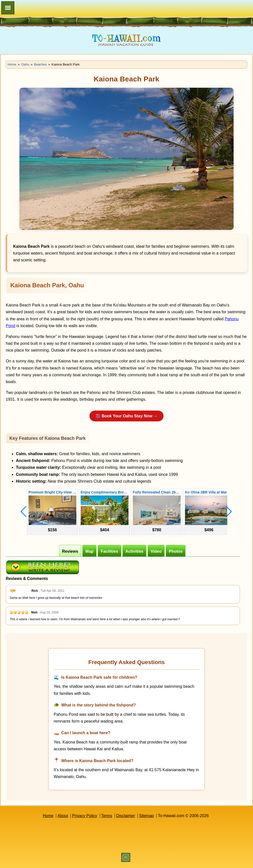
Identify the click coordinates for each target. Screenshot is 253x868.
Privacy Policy (85, 816)
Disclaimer (126, 816)
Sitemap (147, 816)
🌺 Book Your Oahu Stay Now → (126, 416)
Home (48, 816)
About (63, 816)
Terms (107, 816)
